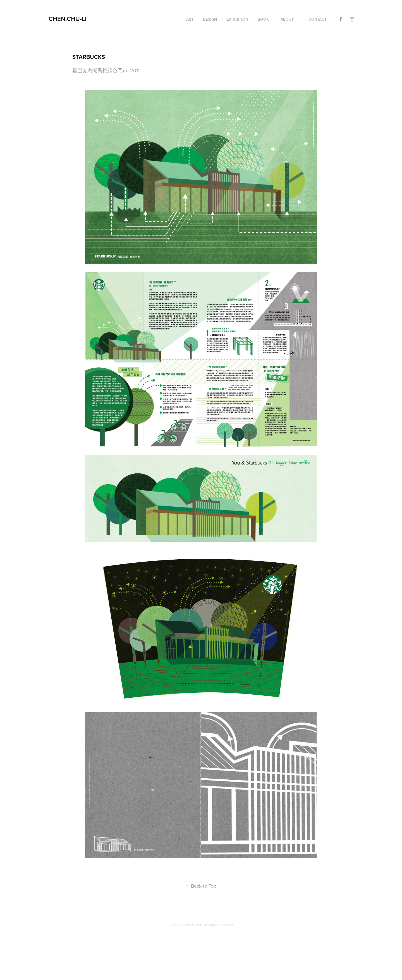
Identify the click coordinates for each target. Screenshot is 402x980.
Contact (318, 19)
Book (263, 19)
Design (210, 19)
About (287, 19)
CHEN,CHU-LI (68, 19)
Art (190, 19)
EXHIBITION (237, 19)
